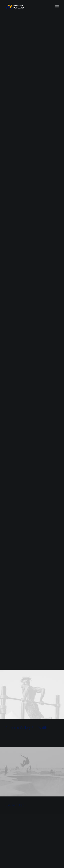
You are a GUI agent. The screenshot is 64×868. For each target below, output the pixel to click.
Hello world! (25, 742)
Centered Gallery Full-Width (26, 177)
